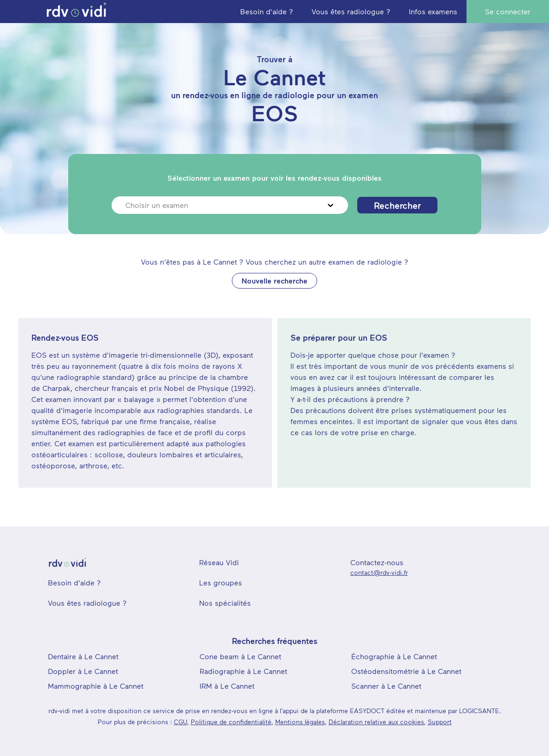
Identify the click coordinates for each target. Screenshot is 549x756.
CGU (180, 722)
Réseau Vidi (219, 562)
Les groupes (221, 582)
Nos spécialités (225, 603)
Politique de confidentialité (231, 722)
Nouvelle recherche (274, 281)
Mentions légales (300, 722)
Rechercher (397, 205)
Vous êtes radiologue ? (87, 603)
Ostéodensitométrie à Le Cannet (406, 671)
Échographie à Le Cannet (394, 656)
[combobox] (127, 205)
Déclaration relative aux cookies (376, 722)
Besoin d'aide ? (74, 582)
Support (440, 722)
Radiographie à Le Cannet (243, 671)
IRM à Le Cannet (227, 686)
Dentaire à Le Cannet (83, 656)
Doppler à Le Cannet (83, 671)
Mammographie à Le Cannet (96, 686)
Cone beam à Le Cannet (240, 656)
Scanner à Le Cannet (386, 686)
